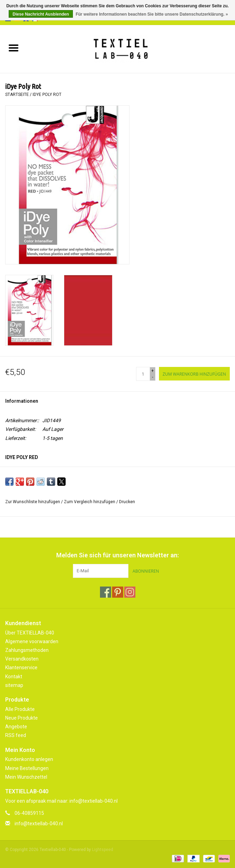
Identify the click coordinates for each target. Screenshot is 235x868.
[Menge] (143, 374)
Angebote (16, 727)
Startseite (17, 95)
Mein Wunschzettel (26, 777)
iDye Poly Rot (47, 95)
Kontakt (14, 677)
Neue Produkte (22, 718)
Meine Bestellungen (27, 768)
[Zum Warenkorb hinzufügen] (194, 374)
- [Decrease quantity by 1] (153, 377)
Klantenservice (21, 668)
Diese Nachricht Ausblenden (41, 14)
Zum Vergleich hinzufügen (90, 502)
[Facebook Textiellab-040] (106, 592)
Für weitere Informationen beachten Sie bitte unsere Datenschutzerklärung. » (152, 14)
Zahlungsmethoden (27, 650)
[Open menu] (14, 48)
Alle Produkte (20, 709)
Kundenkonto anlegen (29, 759)
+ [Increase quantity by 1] (153, 371)
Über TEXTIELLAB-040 (30, 633)
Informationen (22, 401)
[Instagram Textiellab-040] (130, 592)
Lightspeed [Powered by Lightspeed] (103, 850)
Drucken (127, 502)
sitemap (14, 685)
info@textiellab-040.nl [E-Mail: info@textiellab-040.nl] (39, 824)
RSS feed (16, 735)
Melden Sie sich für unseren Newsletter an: (117, 555)
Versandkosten (22, 659)
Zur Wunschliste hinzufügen (33, 502)
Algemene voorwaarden (32, 641)
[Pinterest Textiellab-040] (118, 592)
